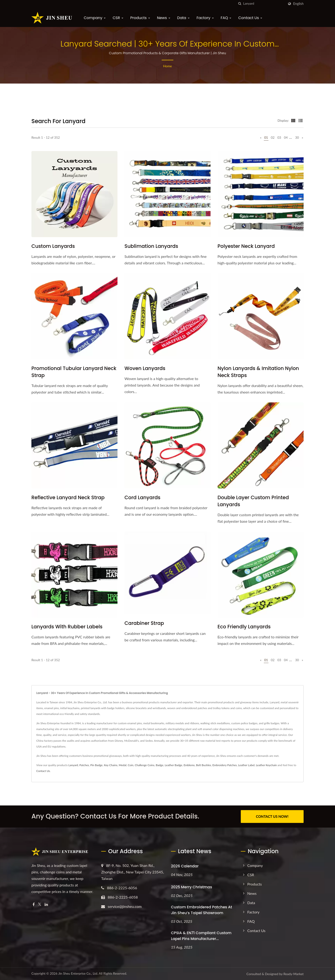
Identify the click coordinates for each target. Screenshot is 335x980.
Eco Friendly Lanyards (244, 627)
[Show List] (301, 120)
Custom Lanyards (53, 246)
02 (273, 137)
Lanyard (73, 765)
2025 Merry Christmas (191, 887)
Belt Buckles (204, 765)
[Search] (264, 4)
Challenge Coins (144, 765)
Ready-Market (293, 974)
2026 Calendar (185, 866)
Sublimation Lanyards (151, 246)
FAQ (226, 18)
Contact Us (250, 18)
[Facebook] (34, 904)
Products (140, 18)
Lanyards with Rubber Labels (67, 627)
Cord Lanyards (142, 497)
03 (279, 137)
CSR (118, 18)
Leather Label (246, 765)
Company (95, 18)
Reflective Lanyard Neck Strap (68, 497)
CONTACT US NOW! (272, 816)
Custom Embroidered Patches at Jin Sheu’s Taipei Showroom (201, 910)
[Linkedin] (46, 904)
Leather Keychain (266, 765)
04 (286, 137)
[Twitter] (40, 904)
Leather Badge (173, 765)
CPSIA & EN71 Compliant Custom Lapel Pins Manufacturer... (201, 936)
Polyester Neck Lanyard (246, 246)
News (164, 18)
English (298, 4)
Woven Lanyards (145, 368)
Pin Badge (96, 765)
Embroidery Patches (225, 765)
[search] (240, 4)
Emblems (189, 765)
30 (297, 137)
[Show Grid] (293, 120)
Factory (205, 18)
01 (266, 137)
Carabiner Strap (144, 623)
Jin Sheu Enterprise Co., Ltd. (78, 973)
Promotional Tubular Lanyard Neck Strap (74, 372)
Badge (159, 765)
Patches (84, 765)
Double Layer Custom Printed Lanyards (253, 501)
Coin (131, 765)
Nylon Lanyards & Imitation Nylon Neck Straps (258, 372)
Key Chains (111, 765)
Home (167, 66)
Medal (123, 765)
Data (183, 18)
